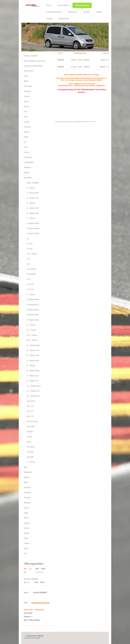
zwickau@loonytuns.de (40, 603)
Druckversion (30, 636)
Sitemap (40, 636)
